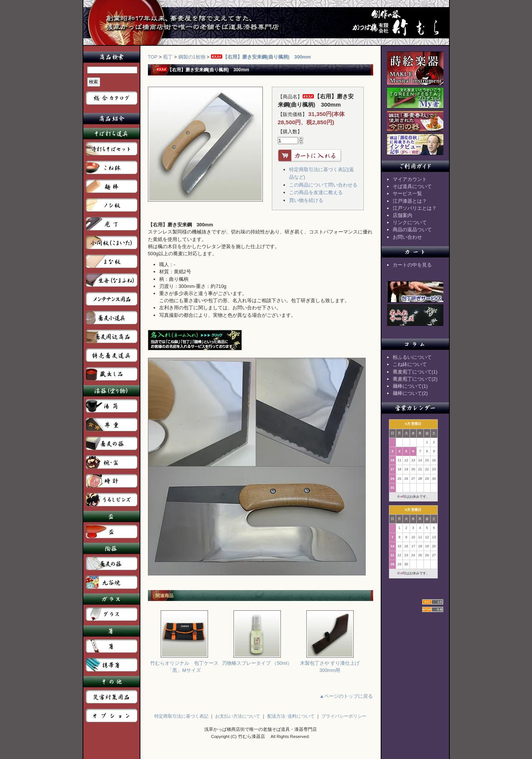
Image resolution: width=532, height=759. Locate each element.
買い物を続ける (306, 200)
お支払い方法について (238, 716)
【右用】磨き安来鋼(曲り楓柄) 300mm (261, 57)
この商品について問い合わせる (323, 185)
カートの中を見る (412, 265)
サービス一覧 (407, 194)
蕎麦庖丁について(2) (415, 379)
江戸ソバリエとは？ (415, 208)
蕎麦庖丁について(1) (415, 372)
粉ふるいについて (412, 357)
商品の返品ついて (412, 230)
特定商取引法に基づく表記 (181, 716)
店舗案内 (402, 215)
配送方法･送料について (291, 716)
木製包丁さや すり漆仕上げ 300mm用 (330, 664)
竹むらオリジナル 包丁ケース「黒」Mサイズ (184, 664)
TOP (153, 57)
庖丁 (168, 57)
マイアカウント (410, 179)
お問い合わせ (407, 237)
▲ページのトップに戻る (346, 696)
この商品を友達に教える (316, 192)
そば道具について (412, 186)
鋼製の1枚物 (192, 57)
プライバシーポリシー (344, 716)
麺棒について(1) (410, 386)
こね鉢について (410, 364)
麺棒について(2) (410, 393)
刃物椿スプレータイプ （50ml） (257, 660)
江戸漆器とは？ (410, 201)
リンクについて (410, 222)
